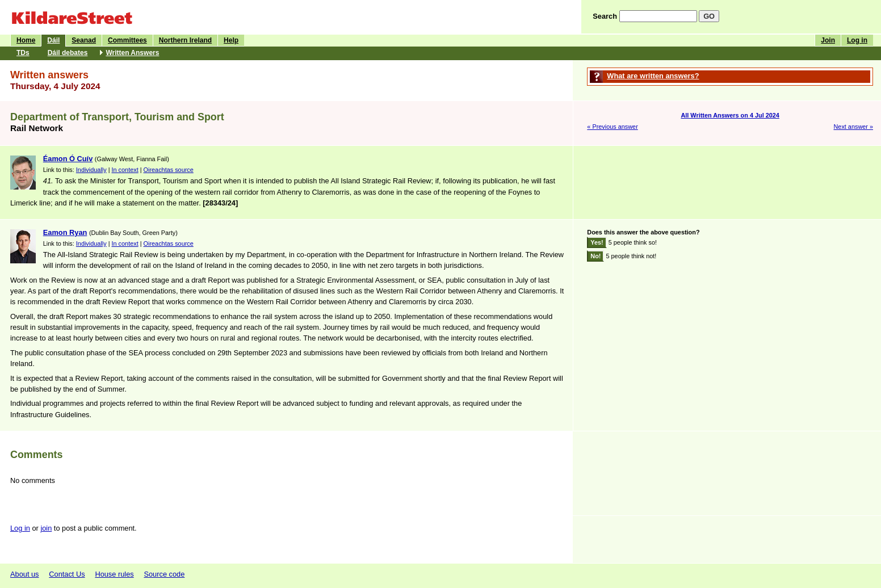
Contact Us (67, 574)
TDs (23, 53)
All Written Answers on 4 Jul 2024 (730, 115)
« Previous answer (612, 127)
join (46, 528)
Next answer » (853, 127)
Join (828, 40)
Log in (857, 40)
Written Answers (132, 53)
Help (231, 40)
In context (125, 170)
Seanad (84, 40)
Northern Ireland (185, 40)
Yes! (597, 242)
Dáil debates (68, 53)
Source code (164, 574)
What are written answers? (653, 76)
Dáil (53, 40)
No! (595, 256)
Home (26, 40)
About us (25, 574)
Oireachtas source (169, 170)
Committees (127, 40)
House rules (114, 574)
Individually (91, 170)
